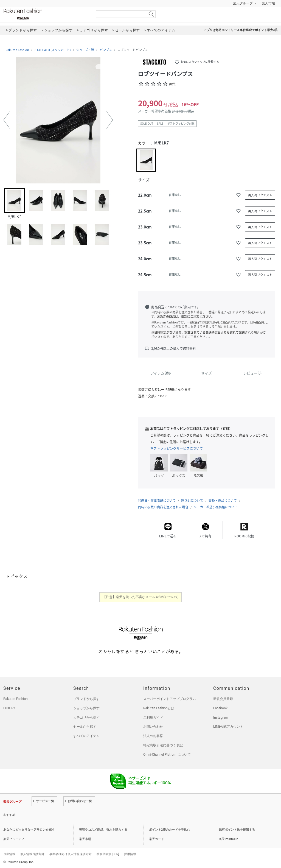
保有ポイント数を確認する (237, 830)
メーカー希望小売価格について (216, 507)
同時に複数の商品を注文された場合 (163, 507)
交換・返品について (223, 500)
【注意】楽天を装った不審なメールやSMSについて (141, 597)
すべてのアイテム (86, 736)
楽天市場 (268, 3)
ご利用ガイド (153, 718)
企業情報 (9, 854)
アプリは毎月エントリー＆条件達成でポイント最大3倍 (241, 30)
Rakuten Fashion (46, 14)
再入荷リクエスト (260, 195)
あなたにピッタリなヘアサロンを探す (29, 830)
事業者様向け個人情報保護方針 (71, 854)
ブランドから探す (86, 699)
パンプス (106, 50)
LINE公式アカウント (228, 727)
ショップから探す (86, 708)
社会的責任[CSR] (108, 854)
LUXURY (9, 708)
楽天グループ (243, 3)
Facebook (220, 708)
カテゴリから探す (86, 718)
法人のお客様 (153, 736)
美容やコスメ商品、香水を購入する (103, 830)
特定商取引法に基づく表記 (163, 745)
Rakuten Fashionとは (159, 708)
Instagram (221, 718)
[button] (7, 120)
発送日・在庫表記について (157, 500)
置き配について (192, 500)
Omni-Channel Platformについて (167, 755)
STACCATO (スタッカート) (53, 50)
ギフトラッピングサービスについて (176, 448)
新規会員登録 (223, 699)
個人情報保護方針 (32, 854)
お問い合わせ (153, 727)
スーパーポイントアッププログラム (170, 699)
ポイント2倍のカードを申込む (169, 830)
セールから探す (85, 727)
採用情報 (130, 854)
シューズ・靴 (85, 50)
